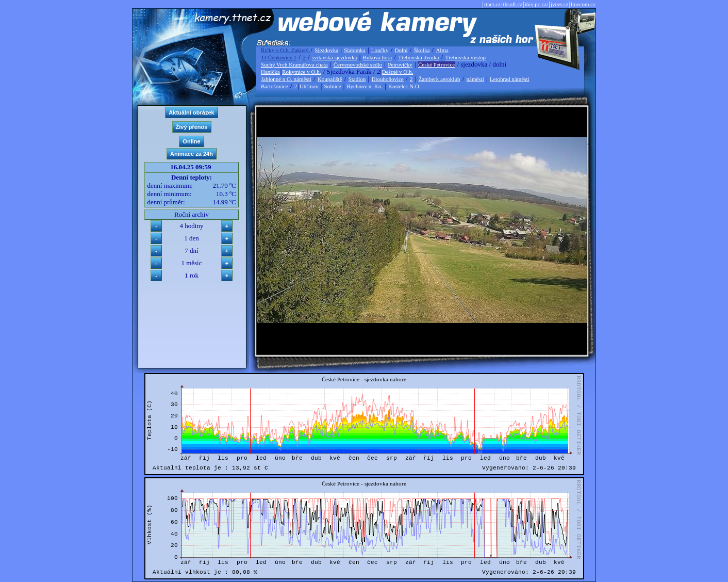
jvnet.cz (560, 4)
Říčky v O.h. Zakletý (285, 50)
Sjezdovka (326, 50)
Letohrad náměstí (510, 79)
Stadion (357, 79)
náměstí (475, 79)
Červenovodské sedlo (358, 64)
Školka (422, 50)
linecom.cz (583, 4)
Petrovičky (400, 64)
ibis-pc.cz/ (537, 4)
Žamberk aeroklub (439, 79)
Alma (442, 50)
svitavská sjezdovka (335, 57)
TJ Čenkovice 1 (279, 57)
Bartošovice (275, 86)
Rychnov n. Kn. (365, 86)
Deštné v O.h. (398, 72)
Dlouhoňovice (387, 79)
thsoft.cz (513, 4)
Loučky (380, 50)
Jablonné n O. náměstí (286, 79)
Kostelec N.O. (404, 86)
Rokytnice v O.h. (301, 72)
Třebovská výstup (465, 57)
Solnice (333, 86)
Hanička (270, 72)
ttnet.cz (492, 4)
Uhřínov (309, 86)
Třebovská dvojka (418, 57)
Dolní (401, 50)
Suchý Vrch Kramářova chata (294, 64)
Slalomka (355, 50)
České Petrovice (436, 64)
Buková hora (378, 57)
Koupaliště (330, 79)
